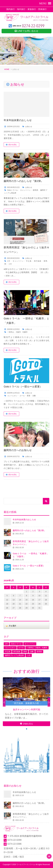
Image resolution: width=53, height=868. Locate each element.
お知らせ (29, 127)
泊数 (34, 396)
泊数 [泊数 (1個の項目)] (32, 652)
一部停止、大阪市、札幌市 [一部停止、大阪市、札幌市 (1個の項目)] (37, 648)
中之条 (29, 261)
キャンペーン (25, 190)
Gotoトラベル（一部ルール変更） (23, 387)
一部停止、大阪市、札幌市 (17, 332)
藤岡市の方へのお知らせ (18, 450)
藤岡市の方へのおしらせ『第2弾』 (23, 181)
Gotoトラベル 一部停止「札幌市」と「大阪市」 (31, 555)
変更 (29, 396)
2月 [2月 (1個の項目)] (6, 644)
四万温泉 (38, 261)
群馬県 (35, 190)
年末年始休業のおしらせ (18, 120)
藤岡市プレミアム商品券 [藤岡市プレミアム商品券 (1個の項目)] (14, 655)
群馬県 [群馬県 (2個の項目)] (39, 652)
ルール (22, 396)
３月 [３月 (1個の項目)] (29, 655)
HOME (7, 69)
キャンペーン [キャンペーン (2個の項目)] (30, 644)
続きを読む (13, 145)
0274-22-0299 (14, 840)
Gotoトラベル (13, 190)
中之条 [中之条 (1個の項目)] (8, 652)
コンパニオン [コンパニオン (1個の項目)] (10, 648)
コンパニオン (12, 396)
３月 (10, 264)
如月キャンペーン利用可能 (27, 710)
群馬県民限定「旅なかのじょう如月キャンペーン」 (31, 543)
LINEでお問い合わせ (26, 31)
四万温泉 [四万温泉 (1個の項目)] (17, 652)
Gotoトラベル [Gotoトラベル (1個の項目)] (16, 644)
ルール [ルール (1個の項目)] (21, 648)
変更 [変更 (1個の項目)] (25, 652)
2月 (9, 261)
